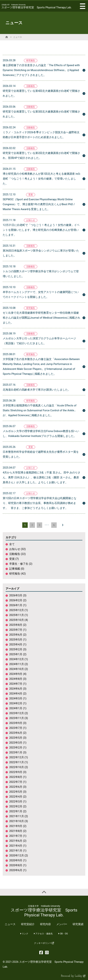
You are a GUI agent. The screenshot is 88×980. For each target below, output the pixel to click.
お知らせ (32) (17, 549)
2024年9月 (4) (18, 674)
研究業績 (78, 924)
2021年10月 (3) (19, 821)
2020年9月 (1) (18, 860)
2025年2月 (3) (18, 649)
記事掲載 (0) (17, 569)
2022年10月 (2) (19, 767)
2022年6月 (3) (18, 787)
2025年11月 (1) (19, 615)
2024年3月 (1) (18, 698)
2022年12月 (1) (19, 757)
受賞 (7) (14, 559)
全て (12, 544)
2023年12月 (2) (19, 713)
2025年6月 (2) (18, 635)
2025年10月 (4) (19, 620)
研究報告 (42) (17, 574)
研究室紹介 (28, 924)
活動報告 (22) (17, 554)
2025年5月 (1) (18, 640)
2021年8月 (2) (18, 831)
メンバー (62, 924)
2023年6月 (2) (18, 733)
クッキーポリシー (44, 943)
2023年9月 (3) (18, 723)
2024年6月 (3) (18, 689)
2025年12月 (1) (19, 610)
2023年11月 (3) (19, 718)
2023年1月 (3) (18, 752)
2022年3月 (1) (18, 802)
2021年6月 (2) (18, 841)
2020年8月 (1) (18, 865)
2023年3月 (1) (18, 743)
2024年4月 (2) (18, 694)
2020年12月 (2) (19, 856)
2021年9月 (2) (18, 826)
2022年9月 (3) (18, 772)
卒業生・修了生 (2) (21, 564)
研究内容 (45, 924)
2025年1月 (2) (18, 654)
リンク (24, 934)
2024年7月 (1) (18, 684)
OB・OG (63, 934)
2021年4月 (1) (18, 846)
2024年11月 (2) (19, 664)
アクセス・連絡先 (43, 934)
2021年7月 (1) (18, 836)
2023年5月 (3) (18, 738)
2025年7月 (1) (18, 630)
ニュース (18, 37)
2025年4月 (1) (18, 644)
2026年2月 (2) (18, 600)
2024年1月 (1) (18, 708)
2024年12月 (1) (19, 659)
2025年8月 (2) (18, 625)
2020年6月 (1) (18, 870)
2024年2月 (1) (18, 703)
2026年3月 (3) (18, 595)
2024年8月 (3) (18, 679)
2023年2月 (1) (18, 748)
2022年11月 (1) (19, 762)
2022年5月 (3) (18, 792)
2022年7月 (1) (18, 782)
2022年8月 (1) (18, 777)
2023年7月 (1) (18, 728)
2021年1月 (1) (18, 851)
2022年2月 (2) (18, 806)
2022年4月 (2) (18, 797)
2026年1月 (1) (18, 605)
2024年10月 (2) (19, 669)
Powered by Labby (73, 976)
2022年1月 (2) (18, 811)
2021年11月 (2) (19, 816)
